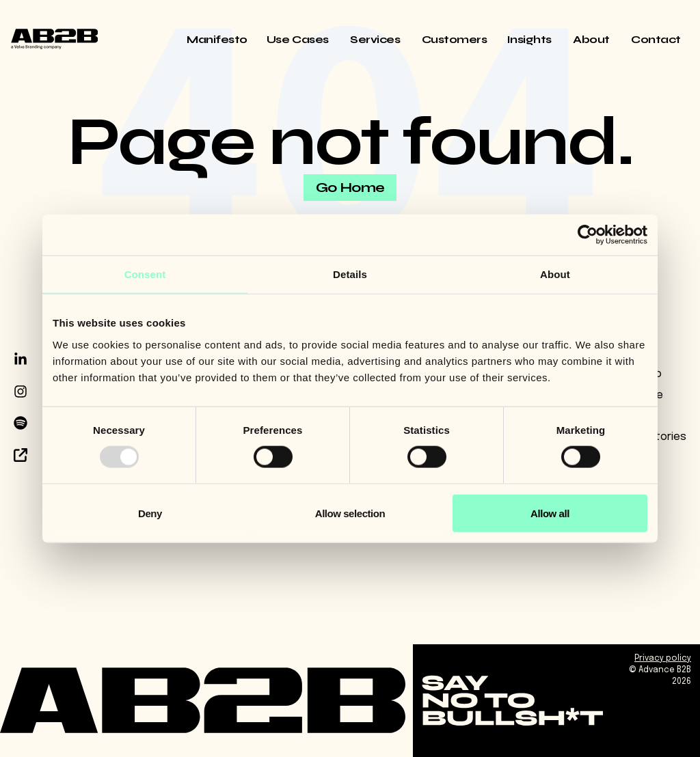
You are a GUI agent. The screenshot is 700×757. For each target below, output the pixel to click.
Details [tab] (350, 274)
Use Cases (299, 39)
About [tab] (555, 274)
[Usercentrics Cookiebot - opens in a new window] (588, 235)
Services (376, 39)
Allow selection (350, 513)
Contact (656, 39)
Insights (530, 39)
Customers (455, 39)
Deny (150, 513)
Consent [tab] (145, 274)
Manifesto (217, 39)
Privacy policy (663, 659)
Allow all (550, 513)
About (592, 39)
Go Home (350, 188)
